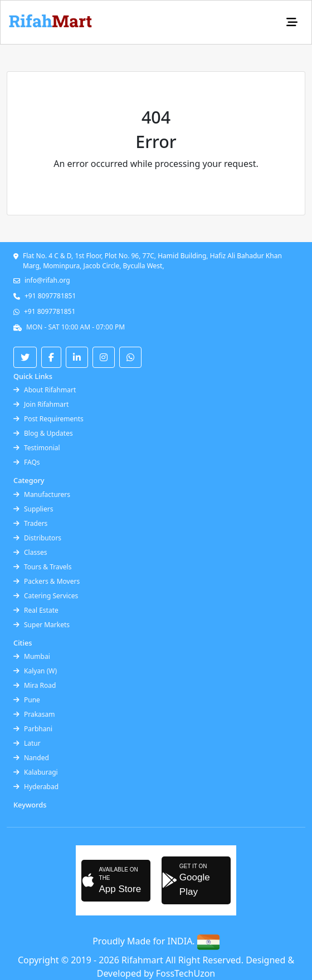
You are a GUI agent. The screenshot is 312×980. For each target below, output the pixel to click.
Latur (27, 743)
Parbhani (33, 729)
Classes (30, 552)
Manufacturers (42, 494)
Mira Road (35, 685)
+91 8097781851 (50, 296)
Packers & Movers (47, 581)
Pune (27, 700)
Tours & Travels (42, 567)
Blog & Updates (43, 433)
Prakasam (34, 714)
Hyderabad (36, 787)
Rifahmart (143, 960)
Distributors (37, 538)
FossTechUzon (186, 973)
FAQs (27, 462)
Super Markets (42, 625)
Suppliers (33, 509)
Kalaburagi (36, 772)
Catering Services (46, 596)
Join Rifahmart (41, 404)
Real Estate (36, 610)
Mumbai (32, 656)
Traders (30, 523)
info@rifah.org (47, 280)
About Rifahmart (45, 390)
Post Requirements (48, 419)
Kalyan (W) (35, 671)
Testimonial (37, 448)
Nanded (31, 758)
